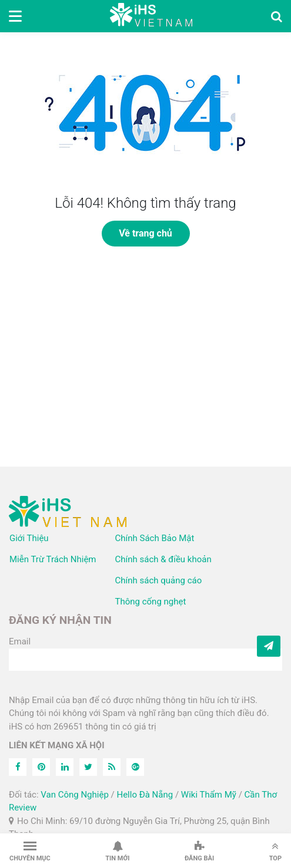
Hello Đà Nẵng (145, 795)
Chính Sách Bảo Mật (155, 538)
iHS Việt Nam (151, 16)
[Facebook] (18, 767)
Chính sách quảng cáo (159, 580)
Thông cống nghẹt (151, 602)
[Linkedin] (65, 767)
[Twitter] (88, 767)
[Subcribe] (269, 646)
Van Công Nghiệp (75, 795)
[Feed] (112, 767)
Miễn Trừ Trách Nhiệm (53, 559)
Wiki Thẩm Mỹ (209, 795)
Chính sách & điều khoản (163, 559)
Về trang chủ (145, 233)
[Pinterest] (41, 767)
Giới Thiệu (29, 538)
